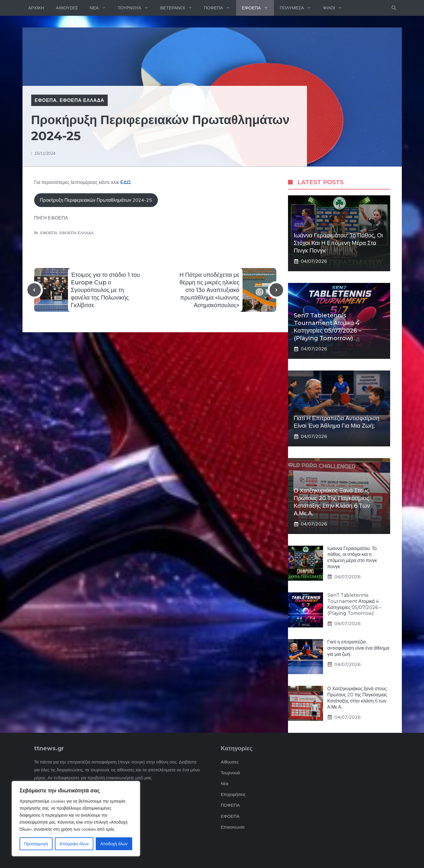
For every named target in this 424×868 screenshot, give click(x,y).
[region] (76, 819)
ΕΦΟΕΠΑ (258, 8)
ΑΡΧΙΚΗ (36, 8)
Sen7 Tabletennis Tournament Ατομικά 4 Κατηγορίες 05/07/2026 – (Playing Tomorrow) (354, 604)
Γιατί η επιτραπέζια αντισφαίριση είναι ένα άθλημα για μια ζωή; (358, 648)
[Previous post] (34, 290)
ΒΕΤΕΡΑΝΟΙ (179, 8)
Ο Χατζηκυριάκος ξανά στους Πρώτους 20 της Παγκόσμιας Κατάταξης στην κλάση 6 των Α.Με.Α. (357, 698)
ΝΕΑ (101, 8)
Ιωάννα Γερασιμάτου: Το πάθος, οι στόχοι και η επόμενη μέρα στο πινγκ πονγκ (338, 243)
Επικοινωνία (233, 827)
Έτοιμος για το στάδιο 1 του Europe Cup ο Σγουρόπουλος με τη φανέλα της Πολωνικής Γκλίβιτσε (105, 290)
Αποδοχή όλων (114, 844)
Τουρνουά (230, 773)
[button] (394, 8)
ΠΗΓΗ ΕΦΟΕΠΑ (51, 218)
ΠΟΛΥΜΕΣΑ (299, 8)
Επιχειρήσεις (233, 794)
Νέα (225, 783)
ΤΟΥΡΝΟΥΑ (136, 8)
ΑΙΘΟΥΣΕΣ (67, 8)
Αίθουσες (230, 762)
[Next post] (276, 290)
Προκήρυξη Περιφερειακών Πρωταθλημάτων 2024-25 (96, 200)
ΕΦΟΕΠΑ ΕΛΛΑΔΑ (82, 100)
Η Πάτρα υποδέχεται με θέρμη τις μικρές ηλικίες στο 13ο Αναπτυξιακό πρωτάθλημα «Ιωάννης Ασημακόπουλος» (210, 290)
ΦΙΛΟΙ (335, 8)
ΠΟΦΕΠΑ (220, 8)
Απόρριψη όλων (74, 844)
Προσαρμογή (36, 844)
